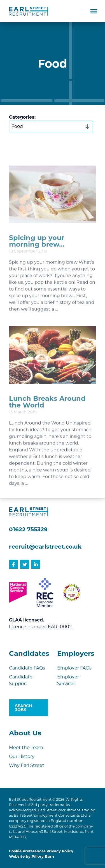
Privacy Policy (60, 851)
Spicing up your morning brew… (37, 255)
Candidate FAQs (27, 668)
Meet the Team (26, 748)
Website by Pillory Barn (32, 856)
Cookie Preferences (27, 851)
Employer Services (68, 680)
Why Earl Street (27, 765)
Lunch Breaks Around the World (47, 416)
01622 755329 (28, 529)
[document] (53, 260)
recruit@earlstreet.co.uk (45, 547)
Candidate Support (21, 680)
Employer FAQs (74, 668)
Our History (22, 756)
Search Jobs (24, 708)
